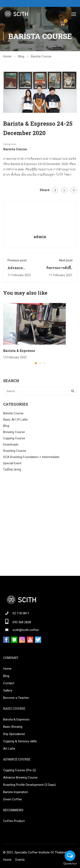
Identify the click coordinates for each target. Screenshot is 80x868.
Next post (66, 260)
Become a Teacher (16, 698)
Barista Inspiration (16, 792)
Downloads (11, 445)
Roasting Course (15, 451)
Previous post (17, 260)
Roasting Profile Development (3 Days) (29, 785)
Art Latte (9, 749)
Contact (9, 683)
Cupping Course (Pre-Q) (20, 770)
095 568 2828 (22, 622)
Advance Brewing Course (20, 777)
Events (20, 860)
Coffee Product (14, 821)
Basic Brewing (13, 727)
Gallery (8, 690)
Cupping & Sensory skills (20, 741)
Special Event (12, 463)
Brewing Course (14, 432)
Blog (21, 56)
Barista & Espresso (19, 351)
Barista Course (41, 56)
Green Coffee (13, 799)
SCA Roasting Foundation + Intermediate (31, 457)
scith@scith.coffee (26, 630)
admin (40, 237)
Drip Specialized (14, 734)
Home (7, 56)
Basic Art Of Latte (15, 420)
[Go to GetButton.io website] (70, 864)
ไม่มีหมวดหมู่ (12, 469)
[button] (36, 363)
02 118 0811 (21, 613)
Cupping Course (14, 438)
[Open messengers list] (70, 856)
